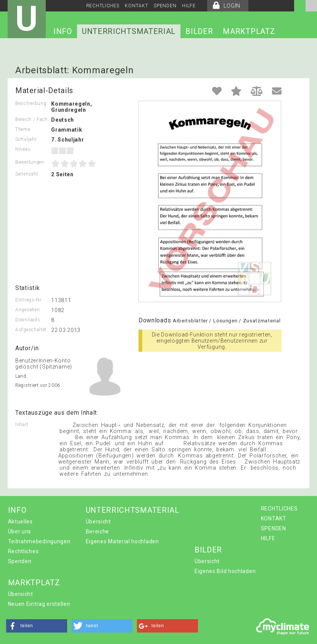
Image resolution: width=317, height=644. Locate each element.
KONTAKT (136, 6)
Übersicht (98, 522)
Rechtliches (23, 551)
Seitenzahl (27, 174)
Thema (23, 129)
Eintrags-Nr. (29, 300)
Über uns (20, 531)
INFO (63, 31)
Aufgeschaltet (31, 330)
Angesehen (27, 310)
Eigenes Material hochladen (122, 541)
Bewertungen (30, 162)
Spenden (20, 561)
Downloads (28, 320)
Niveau (23, 149)
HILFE (189, 6)
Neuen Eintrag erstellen (39, 604)
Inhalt (22, 425)
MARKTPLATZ (249, 31)
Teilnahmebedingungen (39, 541)
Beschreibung (31, 103)
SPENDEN (165, 6)
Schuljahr (26, 139)
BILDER (199, 31)
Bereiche (98, 531)
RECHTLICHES (103, 6)
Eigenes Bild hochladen (225, 571)
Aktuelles (20, 522)
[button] (37, 626)
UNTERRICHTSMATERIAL (129, 31)
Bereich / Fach (31, 119)
